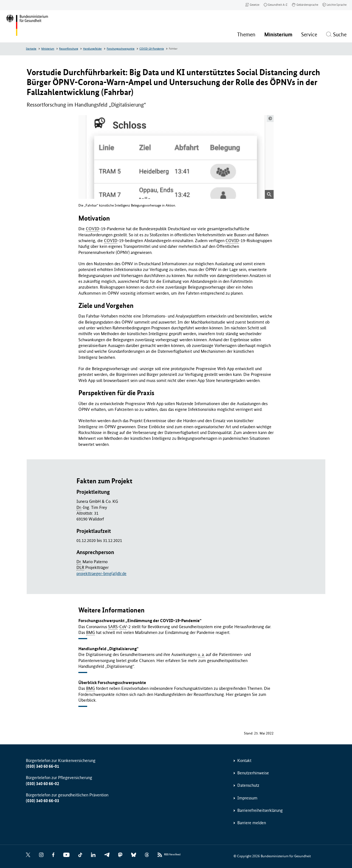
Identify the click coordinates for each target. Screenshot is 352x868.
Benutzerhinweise (253, 773)
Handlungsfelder (92, 49)
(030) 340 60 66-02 (42, 784)
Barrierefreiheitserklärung (260, 810)
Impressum (247, 798)
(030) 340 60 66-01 (42, 766)
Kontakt (244, 760)
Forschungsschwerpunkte (121, 49)
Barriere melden (252, 823)
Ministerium (48, 49)
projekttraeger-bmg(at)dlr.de (101, 573)
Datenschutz (248, 785)
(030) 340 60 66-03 (42, 801)
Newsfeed (172, 855)
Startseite (31, 49)
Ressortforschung (69, 49)
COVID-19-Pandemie (152, 49)
